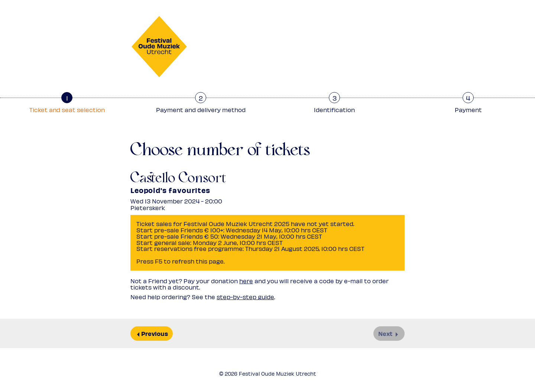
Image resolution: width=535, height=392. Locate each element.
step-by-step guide (245, 297)
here (246, 281)
